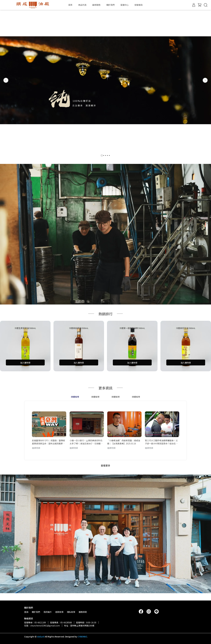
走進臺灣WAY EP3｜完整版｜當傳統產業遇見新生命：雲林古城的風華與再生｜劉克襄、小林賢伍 (48, 442)
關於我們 (110, 5)
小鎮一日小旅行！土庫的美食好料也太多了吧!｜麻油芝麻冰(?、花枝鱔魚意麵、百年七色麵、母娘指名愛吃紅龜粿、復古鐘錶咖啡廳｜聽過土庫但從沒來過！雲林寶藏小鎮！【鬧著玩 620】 (86, 442)
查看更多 (105, 465)
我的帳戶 (48, 612)
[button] (6, 80)
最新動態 (96, 5)
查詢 (26, 612)
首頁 (70, 5)
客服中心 (125, 5)
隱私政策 (71, 612)
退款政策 (59, 612)
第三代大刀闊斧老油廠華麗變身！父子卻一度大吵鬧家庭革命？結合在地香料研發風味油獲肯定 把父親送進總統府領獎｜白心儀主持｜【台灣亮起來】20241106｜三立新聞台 (162, 442)
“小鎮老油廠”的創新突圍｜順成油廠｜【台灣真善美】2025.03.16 (124, 442)
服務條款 (83, 612)
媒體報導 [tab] (75, 397)
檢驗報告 (139, 5)
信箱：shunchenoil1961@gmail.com (42, 626)
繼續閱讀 (36, 448)
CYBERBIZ (82, 637)
